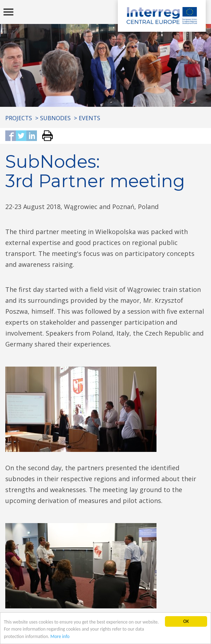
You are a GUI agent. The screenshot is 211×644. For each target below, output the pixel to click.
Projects (19, 118)
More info (60, 636)
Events (89, 118)
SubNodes (55, 118)
